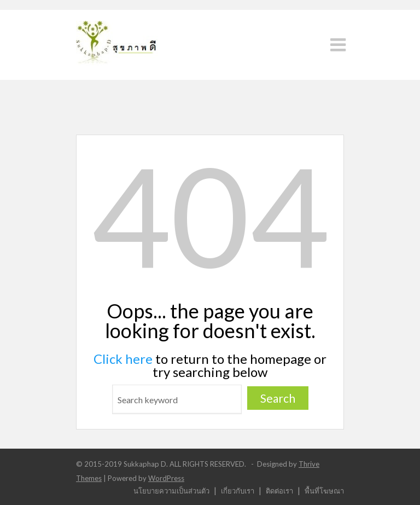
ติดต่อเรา (279, 491)
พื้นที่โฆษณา (324, 491)
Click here (123, 359)
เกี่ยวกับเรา (238, 491)
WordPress (166, 478)
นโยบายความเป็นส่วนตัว (171, 491)
